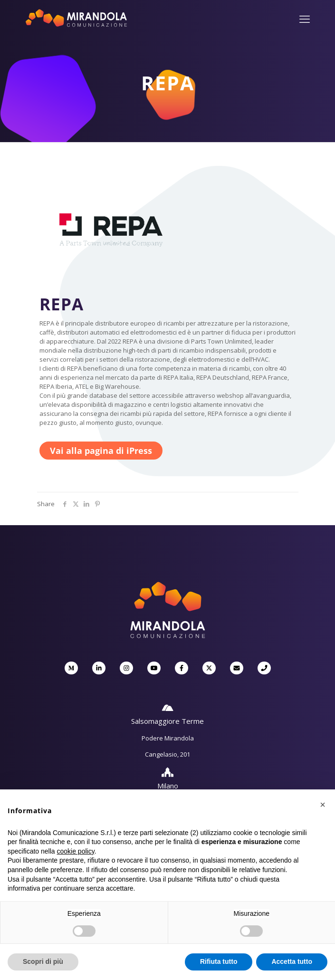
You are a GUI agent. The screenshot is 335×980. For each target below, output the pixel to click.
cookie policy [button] (76, 851)
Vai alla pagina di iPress (101, 451)
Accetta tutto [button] (292, 961)
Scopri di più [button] (43, 961)
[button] (323, 805)
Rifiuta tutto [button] (219, 961)
